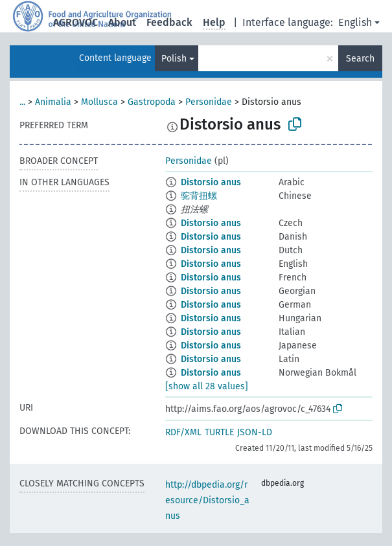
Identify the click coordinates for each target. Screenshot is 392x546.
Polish (174, 59)
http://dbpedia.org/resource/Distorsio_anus (207, 500)
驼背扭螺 (199, 196)
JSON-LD (255, 432)
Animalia (53, 102)
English (355, 22)
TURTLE (219, 432)
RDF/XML (183, 432)
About (122, 22)
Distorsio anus (211, 182)
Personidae (209, 102)
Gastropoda (152, 102)
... (22, 102)
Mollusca (99, 102)
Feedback (169, 22)
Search (360, 59)
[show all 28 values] (207, 386)
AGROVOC (75, 22)
